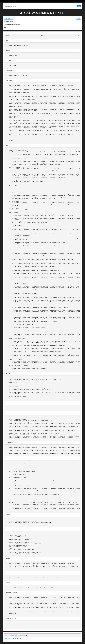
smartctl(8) (51, 170)
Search (79, 6)
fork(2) (14, 196)
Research (78, 18)
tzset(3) (69, 450)
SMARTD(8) (7, 36)
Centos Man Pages (9, 18)
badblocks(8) (42, 588)
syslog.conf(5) (34, 588)
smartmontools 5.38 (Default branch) (13, 639)
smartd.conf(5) (79, 139)
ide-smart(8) (50, 588)
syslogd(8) (27, 588)
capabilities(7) (19, 187)
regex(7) (56, 588)
